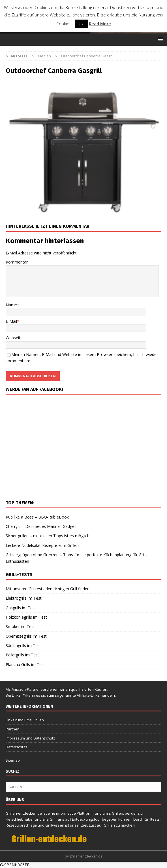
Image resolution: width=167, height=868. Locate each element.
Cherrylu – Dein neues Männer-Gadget (41, 526)
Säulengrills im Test (23, 645)
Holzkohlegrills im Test (26, 617)
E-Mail (11, 321)
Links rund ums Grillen (25, 720)
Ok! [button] (82, 24)
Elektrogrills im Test (24, 598)
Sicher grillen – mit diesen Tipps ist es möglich (48, 536)
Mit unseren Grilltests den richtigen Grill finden (48, 589)
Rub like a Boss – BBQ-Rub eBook (37, 517)
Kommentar (17, 262)
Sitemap (13, 760)
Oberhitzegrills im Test (26, 636)
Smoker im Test (20, 626)
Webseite (14, 338)
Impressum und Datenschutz (30, 738)
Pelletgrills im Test (22, 655)
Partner (12, 729)
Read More (100, 24)
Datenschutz (17, 747)
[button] (159, 39)
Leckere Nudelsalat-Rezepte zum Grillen (42, 545)
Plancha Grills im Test (25, 664)
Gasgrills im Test (21, 608)
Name (11, 305)
